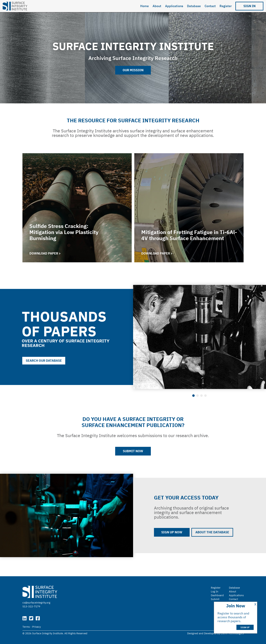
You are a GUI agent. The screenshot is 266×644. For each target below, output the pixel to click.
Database (194, 6)
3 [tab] (201, 396)
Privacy (36, 627)
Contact (210, 6)
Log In (215, 591)
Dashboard (217, 595)
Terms (26, 627)
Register (226, 6)
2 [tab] (197, 396)
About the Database (212, 532)
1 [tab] (193, 396)
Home (144, 6)
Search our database (44, 361)
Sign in (249, 6)
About (157, 6)
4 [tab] (205, 396)
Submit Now (133, 451)
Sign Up (245, 627)
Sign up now (172, 532)
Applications (174, 6)
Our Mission (133, 70)
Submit (215, 599)
